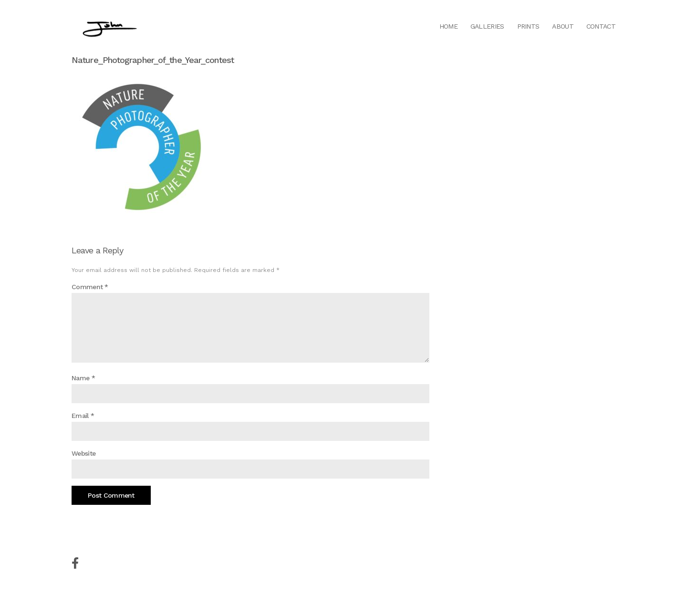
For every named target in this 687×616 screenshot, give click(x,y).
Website (83, 453)
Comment (90, 287)
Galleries (487, 26)
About (563, 26)
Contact (601, 26)
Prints (528, 26)
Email (83, 416)
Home (448, 26)
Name (83, 378)
